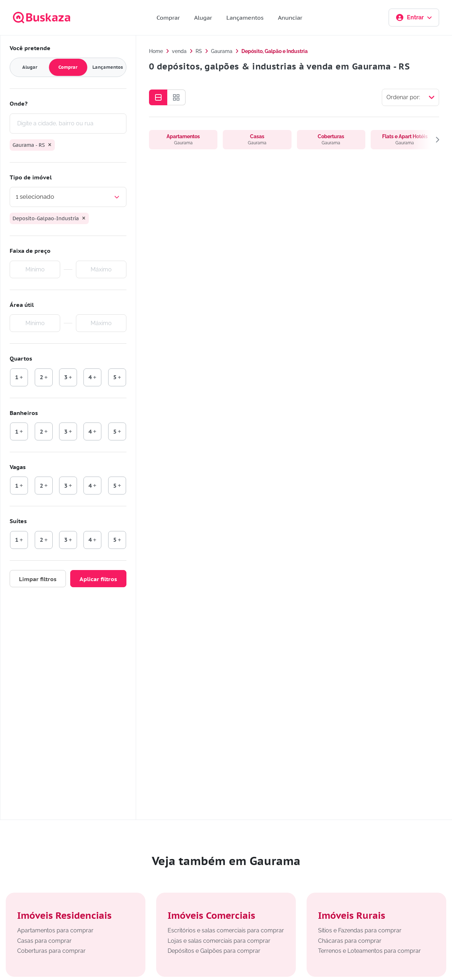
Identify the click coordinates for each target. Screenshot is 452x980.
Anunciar (290, 18)
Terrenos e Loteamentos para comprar (369, 951)
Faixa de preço (30, 251)
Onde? (19, 103)
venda (179, 51)
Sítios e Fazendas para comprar (360, 930)
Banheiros (24, 413)
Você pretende (30, 48)
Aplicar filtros (98, 579)
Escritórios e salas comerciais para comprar (226, 930)
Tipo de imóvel (31, 177)
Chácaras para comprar (350, 941)
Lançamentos (245, 18)
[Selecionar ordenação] (410, 97)
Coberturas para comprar (51, 951)
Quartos (21, 358)
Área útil (22, 305)
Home (156, 51)
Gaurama (222, 51)
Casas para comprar (44, 941)
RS (199, 51)
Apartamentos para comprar (55, 930)
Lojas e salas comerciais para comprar (219, 941)
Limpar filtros (38, 579)
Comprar (168, 18)
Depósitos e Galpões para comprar (214, 951)
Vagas (18, 467)
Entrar (414, 18)
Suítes (18, 521)
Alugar (203, 18)
